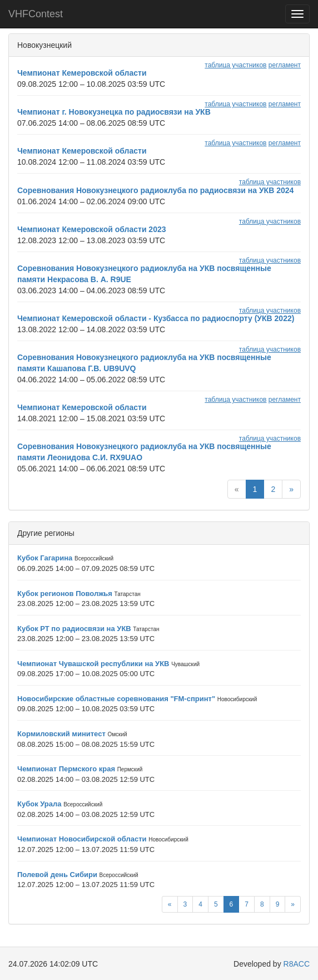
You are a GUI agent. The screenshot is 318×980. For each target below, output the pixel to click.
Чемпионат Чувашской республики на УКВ (93, 664)
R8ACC (297, 964)
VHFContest (36, 14)
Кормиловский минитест (61, 734)
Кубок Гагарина (45, 558)
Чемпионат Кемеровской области (82, 73)
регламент (285, 65)
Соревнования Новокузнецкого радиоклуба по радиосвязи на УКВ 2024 (155, 190)
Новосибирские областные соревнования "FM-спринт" (116, 699)
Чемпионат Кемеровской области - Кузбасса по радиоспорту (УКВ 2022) (156, 318)
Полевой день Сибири (57, 875)
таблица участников (235, 65)
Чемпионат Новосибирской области (82, 839)
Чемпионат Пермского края (66, 769)
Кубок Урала (39, 804)
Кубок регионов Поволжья (65, 594)
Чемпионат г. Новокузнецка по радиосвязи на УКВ (114, 112)
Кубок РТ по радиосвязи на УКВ (74, 629)
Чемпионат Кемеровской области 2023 (92, 229)
